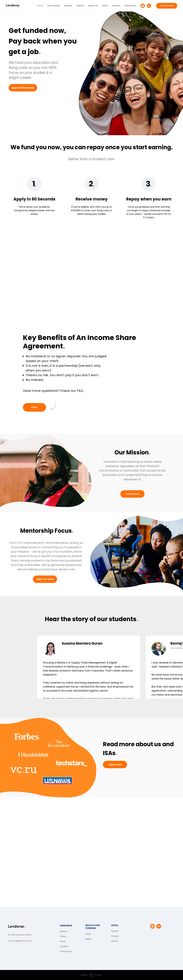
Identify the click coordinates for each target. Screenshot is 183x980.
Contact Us (130, 6)
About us (93, 6)
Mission (68, 6)
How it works (54, 6)
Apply (88, 939)
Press (105, 6)
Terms (114, 941)
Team (63, 936)
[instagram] (143, 6)
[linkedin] (149, 6)
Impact (80, 6)
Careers (116, 6)
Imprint (115, 931)
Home (40, 6)
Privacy (115, 936)
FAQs (88, 934)
